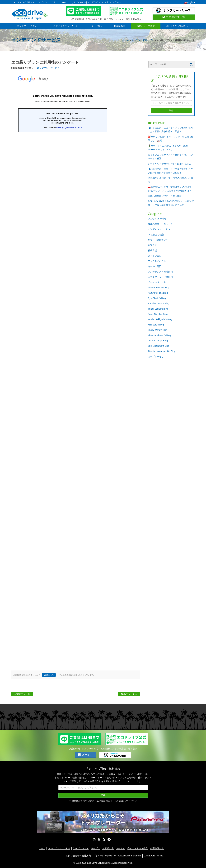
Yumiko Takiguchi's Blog (160, 319)
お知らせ (152, 245)
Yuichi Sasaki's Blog (158, 309)
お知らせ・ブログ (146, 26)
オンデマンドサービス (143, 40)
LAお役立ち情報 (156, 235)
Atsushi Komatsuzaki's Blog (162, 351)
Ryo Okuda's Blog (157, 298)
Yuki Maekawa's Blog (159, 346)
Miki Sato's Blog (156, 325)
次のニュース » (129, 694)
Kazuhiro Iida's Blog (158, 293)
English (189, 2)
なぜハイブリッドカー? (66, 26)
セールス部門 (155, 266)
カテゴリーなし (156, 356)
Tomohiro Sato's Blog (159, 303)
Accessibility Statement (130, 856)
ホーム (126, 40)
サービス (97, 26)
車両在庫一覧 (157, 848)
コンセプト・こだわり (29, 26)
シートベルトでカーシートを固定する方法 (169, 164)
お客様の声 (119, 26)
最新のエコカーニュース (160, 224)
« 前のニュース (22, 694)
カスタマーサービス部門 (160, 277)
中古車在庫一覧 (174, 17)
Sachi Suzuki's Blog (158, 314)
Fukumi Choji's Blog (158, 341)
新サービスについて (158, 240)
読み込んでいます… (63, 370)
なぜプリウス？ (81, 848)
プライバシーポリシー (104, 856)
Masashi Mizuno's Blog (159, 335)
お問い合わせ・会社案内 (78, 856)
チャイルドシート (157, 282)
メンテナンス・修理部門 (160, 272)
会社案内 (85, 755)
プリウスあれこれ (157, 261)
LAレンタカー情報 (157, 219)
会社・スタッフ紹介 (138, 848)
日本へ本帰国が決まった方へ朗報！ (166, 196)
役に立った (49, 675)
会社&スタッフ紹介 (177, 26)
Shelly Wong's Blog (158, 330)
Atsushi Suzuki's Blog (159, 288)
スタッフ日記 (155, 256)
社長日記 (152, 250)
